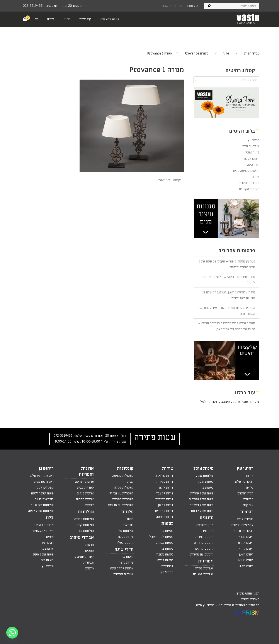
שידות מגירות (165, 482)
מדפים (89, 568)
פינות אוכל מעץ (43, 554)
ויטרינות (206, 561)
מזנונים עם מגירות (202, 554)
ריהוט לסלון (252, 158)
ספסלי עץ (167, 572)
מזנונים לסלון (125, 543)
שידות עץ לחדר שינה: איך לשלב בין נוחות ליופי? (228, 280)
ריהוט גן (46, 469)
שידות (168, 469)
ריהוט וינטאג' (245, 560)
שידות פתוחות (164, 499)
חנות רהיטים (245, 493)
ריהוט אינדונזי (245, 543)
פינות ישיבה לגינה (42, 493)
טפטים (89, 551)
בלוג (49, 518)
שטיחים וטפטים (123, 574)
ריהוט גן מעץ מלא (42, 476)
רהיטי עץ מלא (244, 482)
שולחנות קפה (85, 525)
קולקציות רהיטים (242, 525)
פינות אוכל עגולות (202, 493)
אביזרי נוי (88, 562)
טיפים (256, 177)
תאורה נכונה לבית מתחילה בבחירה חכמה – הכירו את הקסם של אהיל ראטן (227, 326)
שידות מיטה (126, 562)
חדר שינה (253, 165)
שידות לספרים (164, 511)
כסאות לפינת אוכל (161, 537)
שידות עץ (48, 566)
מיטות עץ (128, 557)
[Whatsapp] (12, 633)
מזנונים (207, 518)
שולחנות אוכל (250, 402)
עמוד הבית (252, 53)
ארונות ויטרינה (84, 482)
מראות (89, 545)
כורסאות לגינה (44, 499)
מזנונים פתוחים (204, 543)
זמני (226, 53)
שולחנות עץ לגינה (42, 505)
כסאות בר (207, 487)
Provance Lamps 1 (170, 180)
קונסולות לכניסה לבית (123, 479)
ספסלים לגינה (45, 487)
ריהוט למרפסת (44, 482)
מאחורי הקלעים (249, 189)
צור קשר (248, 505)
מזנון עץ (208, 531)
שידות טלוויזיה (164, 476)
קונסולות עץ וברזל (122, 493)
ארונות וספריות (86, 471)
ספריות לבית (85, 487)
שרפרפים (167, 566)
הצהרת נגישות (250, 599)
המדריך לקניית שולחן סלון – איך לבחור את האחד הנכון (227, 311)
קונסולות (125, 469)
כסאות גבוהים (165, 543)
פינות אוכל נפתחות (201, 499)
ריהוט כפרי (246, 537)
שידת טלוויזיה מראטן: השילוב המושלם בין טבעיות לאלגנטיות (228, 295)
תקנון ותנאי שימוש (248, 593)
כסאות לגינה (165, 560)
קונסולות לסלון (124, 487)
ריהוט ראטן (246, 554)
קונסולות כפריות (123, 499)
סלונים (127, 512)
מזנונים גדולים (204, 549)
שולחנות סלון (251, 146)
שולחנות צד (86, 531)
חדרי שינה (124, 549)
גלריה (250, 487)
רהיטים (247, 512)
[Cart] (25, 19)
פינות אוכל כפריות (202, 505)
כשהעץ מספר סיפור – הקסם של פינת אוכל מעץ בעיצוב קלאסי (227, 264)
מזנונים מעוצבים (229, 402)
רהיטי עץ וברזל (243, 531)
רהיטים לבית (245, 519)
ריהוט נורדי (246, 549)
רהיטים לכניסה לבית (246, 171)
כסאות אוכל (206, 482)
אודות (250, 476)
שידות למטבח (165, 493)
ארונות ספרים (85, 499)
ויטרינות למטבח (203, 574)
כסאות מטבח (165, 554)
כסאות (167, 524)
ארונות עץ (47, 549)
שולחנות (86, 512)
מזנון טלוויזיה (205, 525)
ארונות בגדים (85, 493)
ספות (130, 519)
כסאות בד (167, 549)
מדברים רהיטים (249, 183)
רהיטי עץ (253, 140)
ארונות (89, 505)
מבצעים (248, 499)
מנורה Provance (196, 53)
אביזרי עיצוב (82, 538)
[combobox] (227, 80)
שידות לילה (166, 487)
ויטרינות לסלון (208, 402)
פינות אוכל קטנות (202, 511)
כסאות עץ (167, 531)
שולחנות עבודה (84, 519)
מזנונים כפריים (204, 537)
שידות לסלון (166, 505)
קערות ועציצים (84, 557)
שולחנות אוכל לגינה (41, 511)
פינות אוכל (252, 152)
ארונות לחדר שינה (122, 568)
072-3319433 (33, 6)
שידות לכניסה (165, 517)
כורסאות (128, 525)
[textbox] (227, 80)
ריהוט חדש (247, 566)
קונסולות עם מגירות (121, 505)
